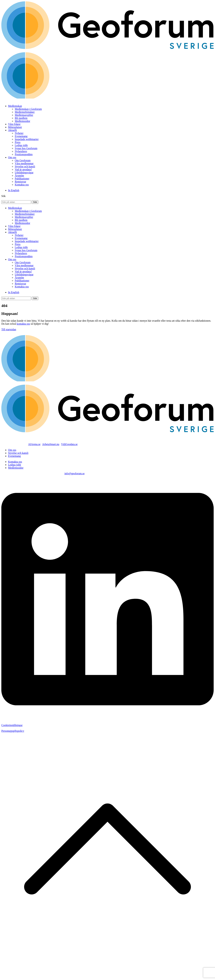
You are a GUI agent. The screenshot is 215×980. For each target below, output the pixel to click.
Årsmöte (19, 176)
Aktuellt (12, 130)
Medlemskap (15, 106)
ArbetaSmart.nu (51, 444)
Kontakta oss (22, 185)
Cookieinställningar (12, 725)
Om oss (12, 157)
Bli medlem (21, 118)
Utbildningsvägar (24, 172)
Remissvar (20, 182)
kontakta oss (23, 324)
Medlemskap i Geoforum (28, 109)
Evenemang (21, 136)
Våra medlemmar (24, 163)
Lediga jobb (21, 145)
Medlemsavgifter (24, 115)
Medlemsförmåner (25, 112)
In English (14, 190)
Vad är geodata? (23, 169)
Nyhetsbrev (21, 151)
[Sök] (35, 202)
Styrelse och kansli (25, 166)
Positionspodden (24, 154)
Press (18, 142)
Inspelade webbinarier (27, 139)
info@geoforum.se (75, 473)
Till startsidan (9, 329)
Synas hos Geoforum (26, 148)
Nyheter (19, 133)
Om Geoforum (23, 160)
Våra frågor (14, 124)
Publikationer (22, 179)
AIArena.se (34, 444)
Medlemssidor (23, 121)
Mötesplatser (15, 127)
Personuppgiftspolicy (13, 731)
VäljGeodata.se (69, 444)
